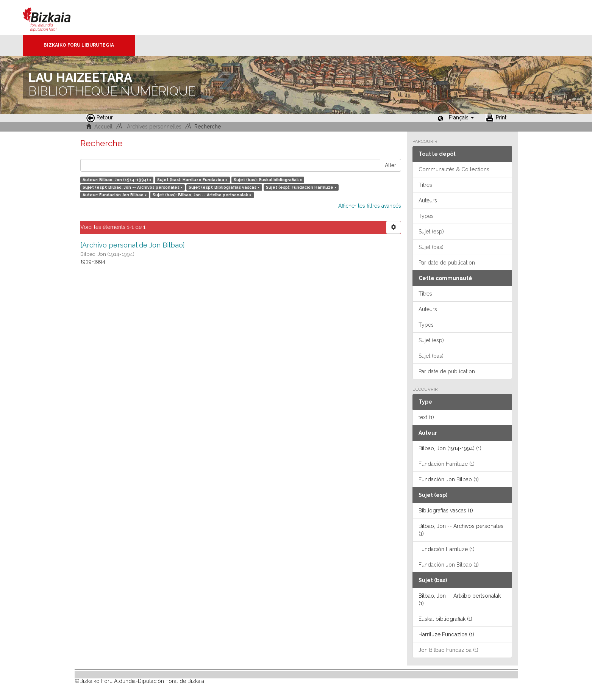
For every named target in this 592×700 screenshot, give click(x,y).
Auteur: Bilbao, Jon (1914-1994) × (117, 180)
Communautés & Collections (454, 169)
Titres (425, 185)
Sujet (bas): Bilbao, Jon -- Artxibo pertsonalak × (202, 195)
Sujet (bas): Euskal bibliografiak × (268, 180)
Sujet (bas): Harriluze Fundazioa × (192, 180)
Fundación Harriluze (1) (447, 464)
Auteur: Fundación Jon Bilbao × (115, 195)
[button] (461, 117)
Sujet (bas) (431, 247)
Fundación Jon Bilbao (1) (449, 565)
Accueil (103, 127)
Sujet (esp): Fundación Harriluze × (301, 187)
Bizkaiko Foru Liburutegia (79, 45)
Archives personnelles (154, 127)
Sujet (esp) (431, 232)
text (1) (426, 417)
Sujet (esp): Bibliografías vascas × (224, 187)
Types (426, 216)
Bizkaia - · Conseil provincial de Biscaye (55, 17)
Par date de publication (447, 263)
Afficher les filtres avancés (370, 206)
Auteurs (428, 200)
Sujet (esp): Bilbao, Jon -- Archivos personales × (133, 187)
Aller (391, 165)
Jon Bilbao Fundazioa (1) (448, 650)
